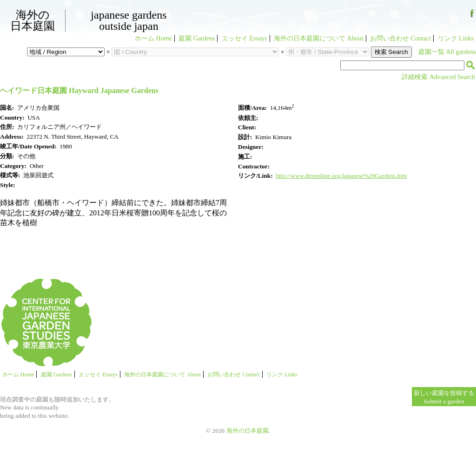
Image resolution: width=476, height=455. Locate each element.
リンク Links (456, 38)
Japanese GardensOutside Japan (129, 20)
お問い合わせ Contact (400, 38)
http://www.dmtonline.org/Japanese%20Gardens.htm (341, 176)
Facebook (472, 17)
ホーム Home (153, 38)
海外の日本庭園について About (319, 38)
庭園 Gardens (197, 38)
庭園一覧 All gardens (447, 52)
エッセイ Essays (245, 38)
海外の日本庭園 (33, 20)
